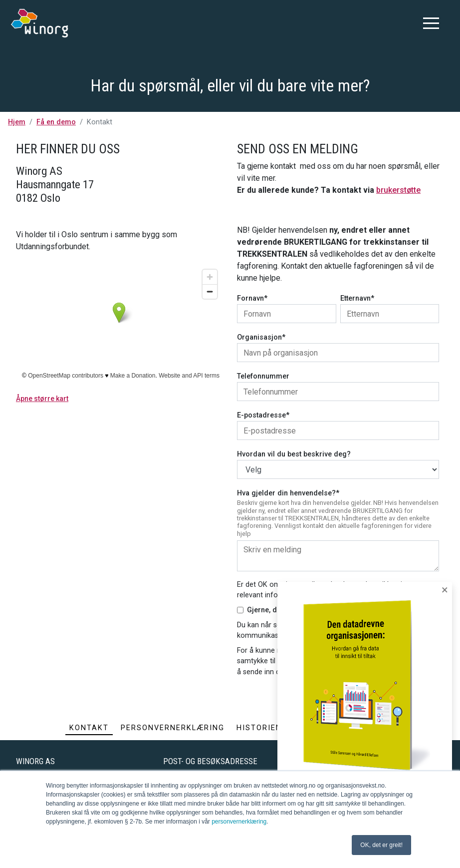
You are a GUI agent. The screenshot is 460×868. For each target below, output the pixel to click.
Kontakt (89, 728)
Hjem (17, 122)
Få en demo (56, 122)
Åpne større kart (42, 399)
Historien (259, 728)
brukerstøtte (398, 190)
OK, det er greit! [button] (381, 845)
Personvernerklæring (173, 728)
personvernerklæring (239, 822)
